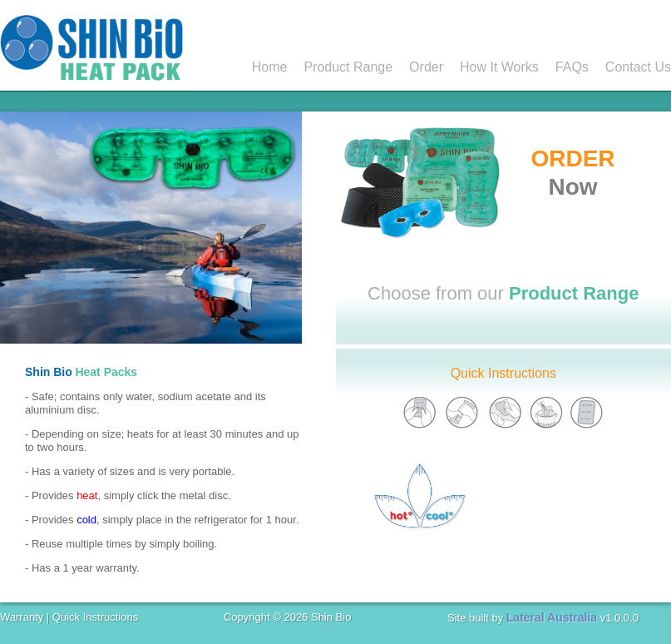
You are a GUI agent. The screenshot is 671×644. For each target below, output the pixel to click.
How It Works (499, 67)
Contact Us (638, 67)
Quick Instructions (503, 373)
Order (426, 67)
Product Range (348, 67)
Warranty (22, 617)
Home (270, 67)
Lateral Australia (552, 617)
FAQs (572, 67)
